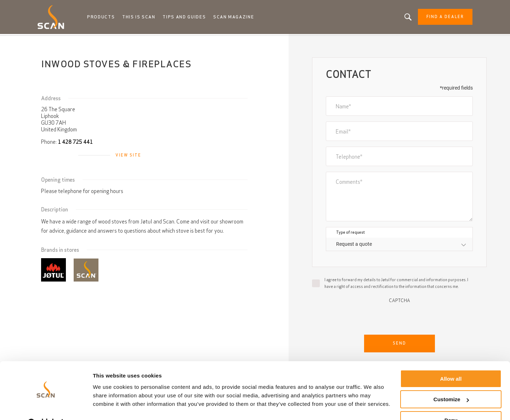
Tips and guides (188, 18)
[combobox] (399, 246)
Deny (451, 402)
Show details (109, 406)
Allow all (451, 361)
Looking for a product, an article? (403, 18)
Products (106, 18)
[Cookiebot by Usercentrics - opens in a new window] (46, 406)
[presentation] (399, 318)
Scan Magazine (237, 18)
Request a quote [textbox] (354, 245)
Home (48, 42)
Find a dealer (440, 18)
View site (128, 157)
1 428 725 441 (75, 143)
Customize (451, 382)
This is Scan (143, 18)
